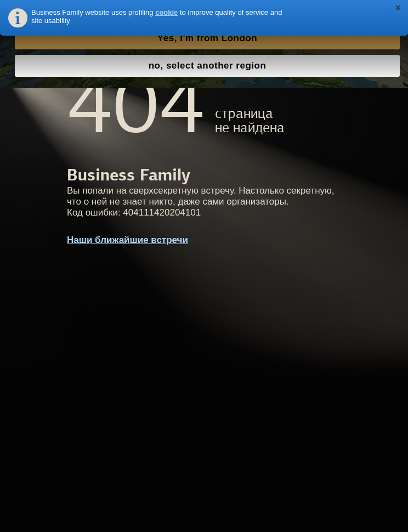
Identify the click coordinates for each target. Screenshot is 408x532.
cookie (166, 12)
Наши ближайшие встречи (127, 240)
